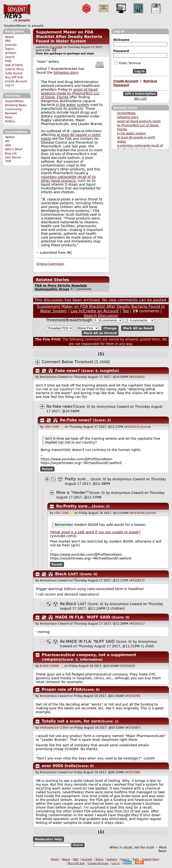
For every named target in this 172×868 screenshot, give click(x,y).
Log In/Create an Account (95, 311)
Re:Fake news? (61, 406)
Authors (11, 53)
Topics (9, 49)
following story (128, 117)
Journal (146, 427)
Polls (8, 61)
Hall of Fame (14, 65)
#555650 (127, 666)
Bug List (11, 153)
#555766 (132, 772)
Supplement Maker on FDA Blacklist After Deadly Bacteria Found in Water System (69, 37)
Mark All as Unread (100, 333)
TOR (8, 161)
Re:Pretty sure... (74, 506)
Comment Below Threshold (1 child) (76, 362)
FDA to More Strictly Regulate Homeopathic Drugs (61, 287)
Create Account (16, 81)
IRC (7, 141)
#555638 (137, 513)
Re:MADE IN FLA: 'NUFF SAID (87, 641)
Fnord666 (56, 47)
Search (10, 57)
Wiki (8, 145)
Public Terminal (127, 63)
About (9, 37)
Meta (9, 117)
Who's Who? (14, 149)
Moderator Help (48, 839)
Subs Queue (14, 73)
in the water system (131, 133)
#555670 (132, 696)
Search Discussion (101, 316)
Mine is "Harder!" (73, 493)
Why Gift (140, 99)
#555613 (132, 427)
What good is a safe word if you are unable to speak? (96, 532)
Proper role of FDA (62, 689)
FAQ (8, 41)
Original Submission (50, 264)
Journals (11, 45)
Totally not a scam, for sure (71, 721)
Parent (47, 469)
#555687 (133, 728)
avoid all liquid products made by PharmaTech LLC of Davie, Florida (139, 125)
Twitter (10, 137)
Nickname (121, 40)
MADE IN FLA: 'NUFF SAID (83, 617)
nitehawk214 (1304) (54, 728)
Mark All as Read (138, 328)
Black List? (67, 574)
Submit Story (14, 69)
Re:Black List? (73, 604)
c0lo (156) (52, 427)
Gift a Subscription (140, 94)
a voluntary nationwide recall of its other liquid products (68, 177)
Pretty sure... (77, 479)
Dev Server (13, 157)
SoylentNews (17, 13)
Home (55, 859)
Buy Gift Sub (14, 77)
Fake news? (67, 371)
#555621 (137, 624)
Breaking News (16, 105)
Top (126, 311)
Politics (10, 121)
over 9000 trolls (59, 766)
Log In (9, 85)
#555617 (137, 580)
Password (121, 51)
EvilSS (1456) (49, 666)
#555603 (137, 377)
